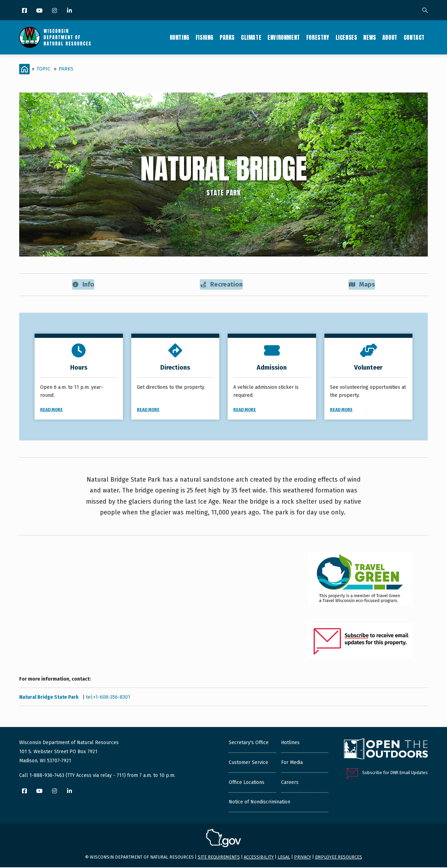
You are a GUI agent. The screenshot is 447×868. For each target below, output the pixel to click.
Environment (284, 37)
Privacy (303, 858)
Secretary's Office (249, 743)
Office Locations (247, 783)
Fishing (204, 37)
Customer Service (248, 763)
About (390, 37)
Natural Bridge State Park (49, 698)
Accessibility (259, 858)
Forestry (318, 37)
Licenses (346, 37)
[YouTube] (40, 11)
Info (83, 285)
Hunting (179, 37)
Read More (52, 410)
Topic (43, 69)
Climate (251, 37)
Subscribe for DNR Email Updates (395, 773)
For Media (292, 763)
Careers (290, 783)
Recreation (221, 285)
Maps (362, 285)
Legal (284, 858)
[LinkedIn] (70, 11)
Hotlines (290, 743)
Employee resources (339, 858)
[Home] (24, 69)
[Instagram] (55, 11)
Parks (227, 37)
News (369, 37)
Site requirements (219, 858)
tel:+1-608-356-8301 (108, 698)
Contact (414, 37)
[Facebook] (25, 11)
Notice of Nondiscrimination (259, 802)
